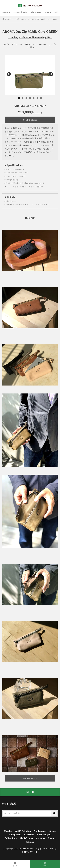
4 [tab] (30, 98)
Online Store (11, 838)
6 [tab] (37, 98)
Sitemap (30, 842)
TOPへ (45, 864)
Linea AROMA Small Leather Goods (43, 19)
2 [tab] (23, 98)
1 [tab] (19, 98)
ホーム (15, 864)
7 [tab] (41, 98)
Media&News (26, 838)
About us (40, 838)
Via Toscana (36, 12)
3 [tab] (26, 98)
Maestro (6, 12)
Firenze (48, 12)
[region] (30, 75)
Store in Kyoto (44, 835)
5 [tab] (34, 98)
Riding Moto (15, 835)
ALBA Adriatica (20, 12)
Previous (9, 74)
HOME (8, 19)
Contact (52, 838)
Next (51, 74)
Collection (20, 19)
